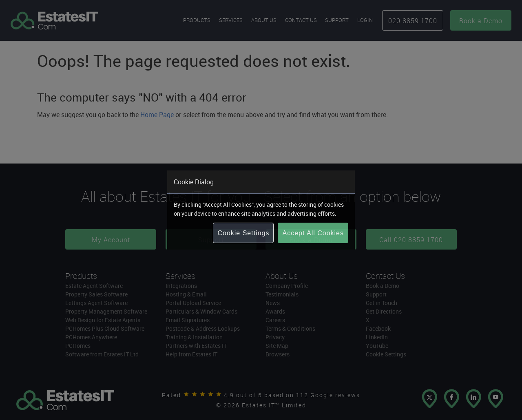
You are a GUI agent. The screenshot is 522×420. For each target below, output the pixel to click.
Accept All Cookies (313, 233)
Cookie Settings (243, 233)
